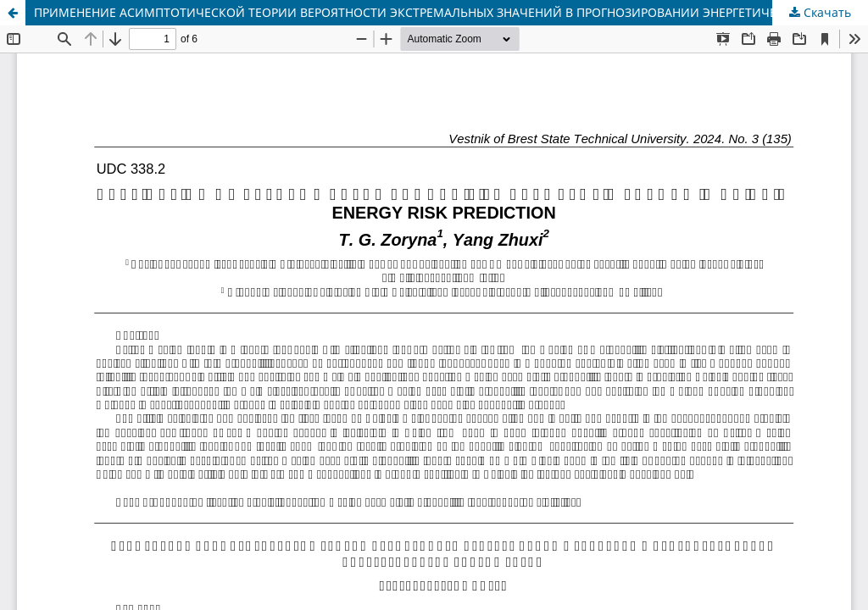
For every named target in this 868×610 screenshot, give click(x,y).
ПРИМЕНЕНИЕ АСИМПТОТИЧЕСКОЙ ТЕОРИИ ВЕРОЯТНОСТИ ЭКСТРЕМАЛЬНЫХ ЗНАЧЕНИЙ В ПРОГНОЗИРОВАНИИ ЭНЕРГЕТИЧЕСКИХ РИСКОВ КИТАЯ (451, 12)
